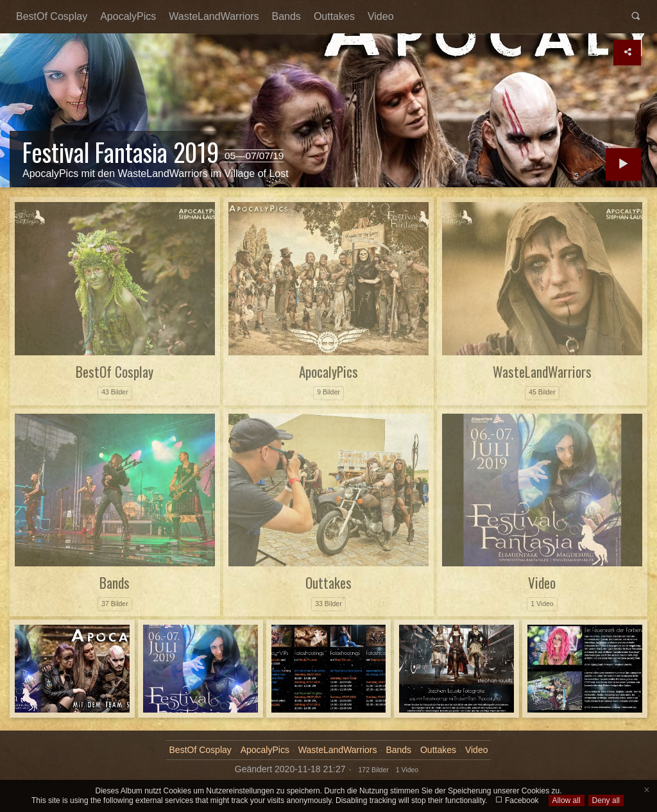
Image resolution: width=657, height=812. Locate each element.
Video (381, 16)
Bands (286, 16)
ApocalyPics (128, 16)
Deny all (606, 800)
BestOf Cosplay (52, 16)
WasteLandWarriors (214, 16)
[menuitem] (52, 17)
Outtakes (334, 16)
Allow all (567, 800)
